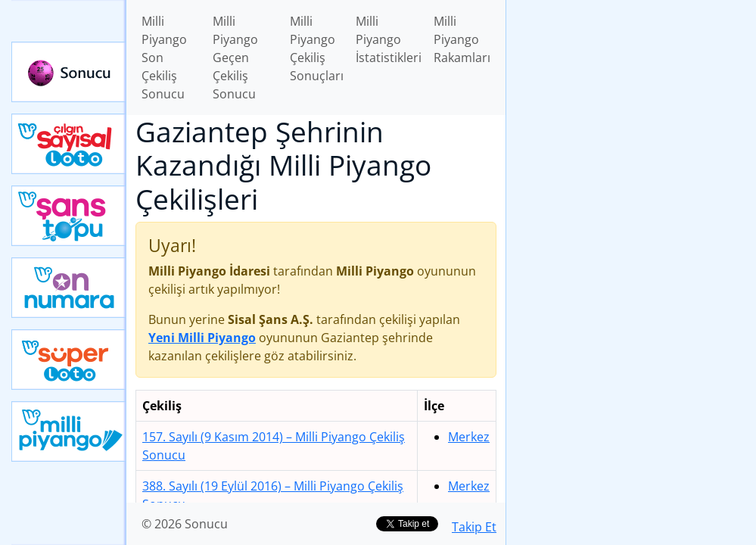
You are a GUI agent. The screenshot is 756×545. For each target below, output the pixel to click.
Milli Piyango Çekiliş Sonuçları (317, 48)
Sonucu (69, 72)
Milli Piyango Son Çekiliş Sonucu (164, 58)
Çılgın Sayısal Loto (69, 144)
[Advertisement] (631, 107)
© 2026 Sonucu (185, 524)
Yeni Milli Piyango (69, 431)
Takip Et (474, 527)
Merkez (469, 437)
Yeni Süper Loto (69, 360)
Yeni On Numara (69, 288)
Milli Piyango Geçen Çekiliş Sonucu (235, 58)
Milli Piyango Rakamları (462, 39)
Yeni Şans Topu (69, 216)
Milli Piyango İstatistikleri (389, 39)
